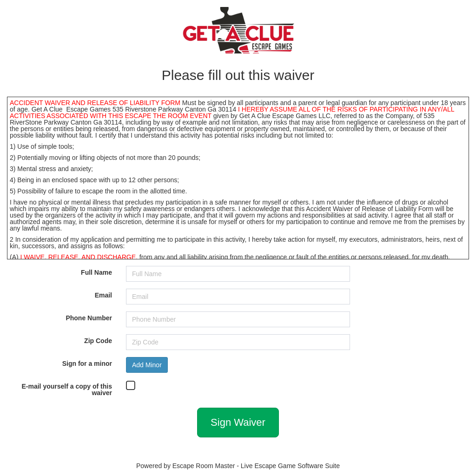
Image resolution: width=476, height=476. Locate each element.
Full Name (96, 272)
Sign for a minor (87, 363)
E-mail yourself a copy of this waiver (67, 389)
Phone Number (89, 318)
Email (103, 295)
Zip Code (98, 340)
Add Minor (147, 365)
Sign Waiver (238, 422)
